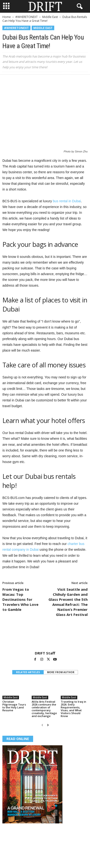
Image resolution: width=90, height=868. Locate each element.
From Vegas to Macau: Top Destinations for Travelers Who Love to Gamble (20, 599)
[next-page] (48, 725)
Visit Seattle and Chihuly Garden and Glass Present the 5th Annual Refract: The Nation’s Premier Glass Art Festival (68, 602)
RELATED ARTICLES (28, 672)
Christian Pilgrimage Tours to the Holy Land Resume (14, 706)
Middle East (50, 17)
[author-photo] (45, 637)
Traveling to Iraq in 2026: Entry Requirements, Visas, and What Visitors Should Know (73, 709)
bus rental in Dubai (67, 201)
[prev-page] (42, 725)
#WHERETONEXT (27, 17)
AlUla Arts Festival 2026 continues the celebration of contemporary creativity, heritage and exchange (44, 709)
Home (7, 17)
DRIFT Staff (45, 653)
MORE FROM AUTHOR (61, 672)
